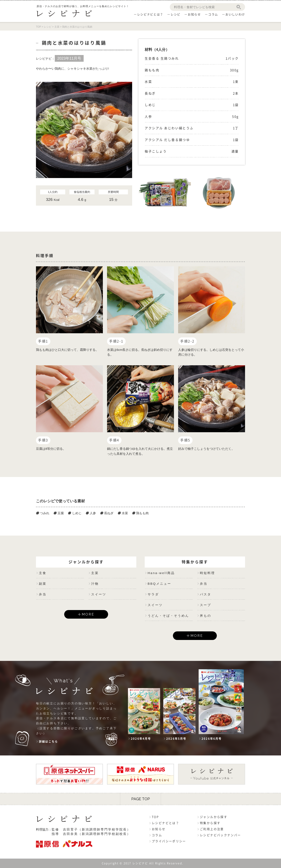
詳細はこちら (48, 742)
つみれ (43, 513)
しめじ (75, 513)
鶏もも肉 (140, 513)
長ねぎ (107, 513)
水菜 (123, 513)
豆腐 (59, 513)
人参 (91, 513)
